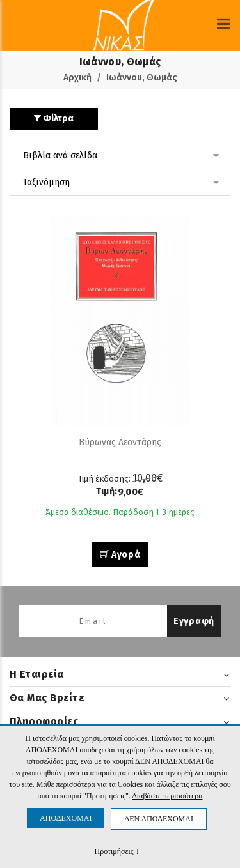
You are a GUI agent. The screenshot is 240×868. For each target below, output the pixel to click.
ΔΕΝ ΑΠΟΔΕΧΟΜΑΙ (158, 819)
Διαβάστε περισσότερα (167, 796)
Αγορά (120, 555)
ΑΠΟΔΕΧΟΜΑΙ (66, 818)
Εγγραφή (194, 621)
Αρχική (77, 78)
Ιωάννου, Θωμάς (142, 78)
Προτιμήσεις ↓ (117, 851)
